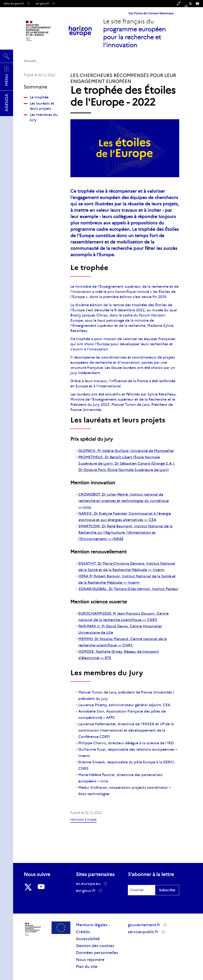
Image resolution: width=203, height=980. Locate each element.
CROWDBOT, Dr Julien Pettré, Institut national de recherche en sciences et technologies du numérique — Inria (124, 501)
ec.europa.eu (90, 884)
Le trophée (39, 97)
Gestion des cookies (95, 946)
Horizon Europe (83, 820)
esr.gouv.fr (45, 3)
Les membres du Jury (44, 117)
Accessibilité (88, 939)
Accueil (30, 61)
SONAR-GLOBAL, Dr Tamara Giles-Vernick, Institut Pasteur (128, 589)
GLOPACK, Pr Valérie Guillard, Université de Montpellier (126, 451)
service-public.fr (145, 932)
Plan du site (87, 967)
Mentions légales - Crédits (93, 928)
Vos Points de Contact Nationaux (151, 13)
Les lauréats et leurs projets (42, 106)
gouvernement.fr (145, 925)
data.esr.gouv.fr (17, 3)
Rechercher (7, 56)
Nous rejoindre (90, 960)
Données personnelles (97, 953)
